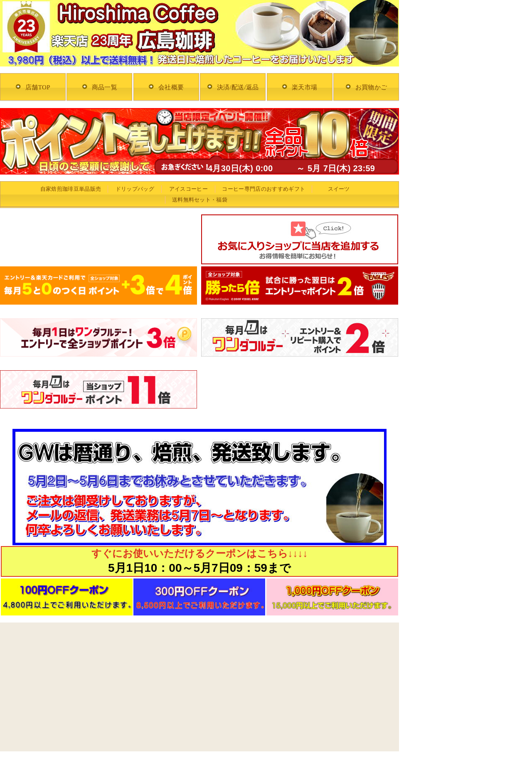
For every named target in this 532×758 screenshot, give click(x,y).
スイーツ (339, 189)
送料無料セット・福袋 (200, 200)
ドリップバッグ (135, 189)
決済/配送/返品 (238, 87)
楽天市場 (304, 87)
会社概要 (171, 87)
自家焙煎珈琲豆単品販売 (71, 189)
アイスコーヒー (188, 189)
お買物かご (371, 87)
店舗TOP (38, 87)
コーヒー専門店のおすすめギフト (264, 189)
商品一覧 (105, 87)
